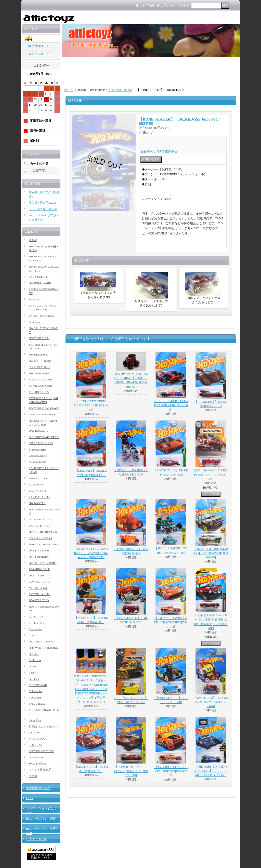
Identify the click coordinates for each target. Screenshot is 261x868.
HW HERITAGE (38, 354)
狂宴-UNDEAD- (37, 839)
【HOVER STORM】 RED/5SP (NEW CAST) (131, 771)
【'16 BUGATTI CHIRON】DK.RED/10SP (91, 406)
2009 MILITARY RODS (43, 563)
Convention (35, 629)
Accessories (36, 322)
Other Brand (36, 757)
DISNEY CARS (38, 478)
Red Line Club (37, 623)
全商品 (33, 240)
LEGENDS (35, 698)
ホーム (69, 90)
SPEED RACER (38, 704)
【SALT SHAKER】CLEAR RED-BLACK (171, 405)
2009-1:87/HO (37, 575)
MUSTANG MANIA (41, 519)
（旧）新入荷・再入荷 (43, 209)
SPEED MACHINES (41, 443)
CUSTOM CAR (38, 685)
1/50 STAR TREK (39, 600)
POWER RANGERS (41, 386)
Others (32, 666)
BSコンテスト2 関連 (41, 819)
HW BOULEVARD (40, 283)
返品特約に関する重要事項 (159, 151)
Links (29, 798)
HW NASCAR (37, 503)
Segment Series (37, 450)
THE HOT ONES (39, 392)
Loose (32, 673)
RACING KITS (38, 491)
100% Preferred (38, 764)
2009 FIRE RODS (39, 550)
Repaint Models (38, 456)
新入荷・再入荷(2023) (42, 203)
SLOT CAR (36, 745)
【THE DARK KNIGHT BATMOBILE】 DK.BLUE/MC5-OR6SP (211, 771)
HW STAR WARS (39, 373)
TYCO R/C (35, 732)
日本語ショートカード (43, 726)
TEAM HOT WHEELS (42, 414)
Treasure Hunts (37, 462)
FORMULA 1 (37, 299)
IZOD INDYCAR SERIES (44, 437)
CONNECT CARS (39, 582)
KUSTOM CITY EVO (42, 751)
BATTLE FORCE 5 (40, 526)
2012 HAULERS (38, 431)
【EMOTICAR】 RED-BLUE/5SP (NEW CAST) (211, 702)
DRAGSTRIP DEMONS (43, 532)
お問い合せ (168, 6)
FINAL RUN (36, 617)
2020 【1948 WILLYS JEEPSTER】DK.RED (211, 475)
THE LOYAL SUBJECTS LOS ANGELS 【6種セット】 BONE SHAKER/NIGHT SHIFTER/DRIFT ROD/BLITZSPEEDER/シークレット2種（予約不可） (91, 689)
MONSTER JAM (39, 588)
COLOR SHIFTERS (40, 538)
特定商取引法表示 (38, 788)
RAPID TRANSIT (39, 497)
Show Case (35, 720)
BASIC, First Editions (41, 316)
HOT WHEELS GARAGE (44, 408)
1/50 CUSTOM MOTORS (44, 544)
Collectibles (36, 691)
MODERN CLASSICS (42, 641)
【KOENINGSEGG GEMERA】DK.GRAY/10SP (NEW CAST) (91, 553)
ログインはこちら (40, 54)
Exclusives (35, 660)
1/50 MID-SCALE (39, 569)
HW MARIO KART (40, 361)
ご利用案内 (147, 6)
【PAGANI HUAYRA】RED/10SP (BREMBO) (171, 622)
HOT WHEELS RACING (43, 648)
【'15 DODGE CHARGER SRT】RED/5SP (171, 771)
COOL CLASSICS (40, 367)
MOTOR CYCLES (40, 594)
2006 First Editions (120, 90)
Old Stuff (34, 654)
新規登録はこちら (40, 46)
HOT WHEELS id (39, 338)
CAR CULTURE (38, 277)
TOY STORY (36, 484)
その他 (33, 776)
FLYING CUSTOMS (41, 379)
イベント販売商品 (40, 770)
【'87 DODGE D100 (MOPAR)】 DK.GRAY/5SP (211, 553)
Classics (33, 635)
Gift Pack (34, 679)
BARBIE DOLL (38, 739)
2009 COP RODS (39, 557)
